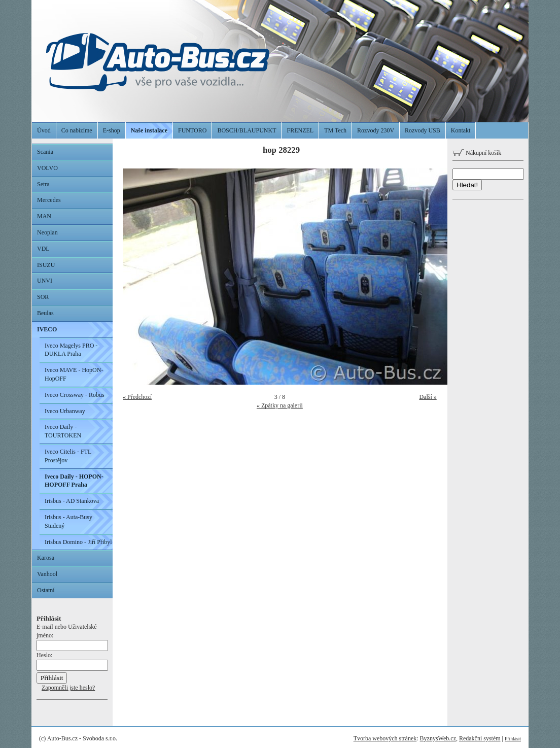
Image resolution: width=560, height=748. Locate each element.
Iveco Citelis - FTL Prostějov (68, 456)
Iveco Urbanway (65, 411)
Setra (43, 184)
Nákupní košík (477, 153)
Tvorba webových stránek (385, 738)
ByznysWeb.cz (438, 738)
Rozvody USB (423, 130)
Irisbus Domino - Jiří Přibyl (78, 542)
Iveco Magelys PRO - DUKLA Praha (71, 350)
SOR (43, 297)
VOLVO (47, 168)
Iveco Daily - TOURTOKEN (63, 431)
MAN (44, 216)
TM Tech (335, 130)
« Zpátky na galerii (280, 405)
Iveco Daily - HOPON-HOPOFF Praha (74, 481)
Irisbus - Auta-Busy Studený (68, 521)
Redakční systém (480, 738)
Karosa (46, 558)
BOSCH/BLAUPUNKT (247, 130)
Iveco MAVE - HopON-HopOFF (74, 374)
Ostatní (46, 590)
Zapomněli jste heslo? (68, 688)
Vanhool (47, 574)
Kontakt (461, 130)
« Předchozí (137, 397)
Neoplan (47, 232)
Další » (428, 397)
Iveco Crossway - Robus (75, 395)
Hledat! (467, 185)
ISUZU (46, 265)
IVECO (47, 329)
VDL (43, 249)
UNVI (45, 281)
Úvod (44, 130)
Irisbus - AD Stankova (72, 501)
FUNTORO (192, 130)
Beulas (45, 313)
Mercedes (49, 200)
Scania (45, 152)
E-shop (112, 130)
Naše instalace (149, 130)
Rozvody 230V (376, 130)
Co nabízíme (77, 130)
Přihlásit (513, 739)
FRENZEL (300, 130)
